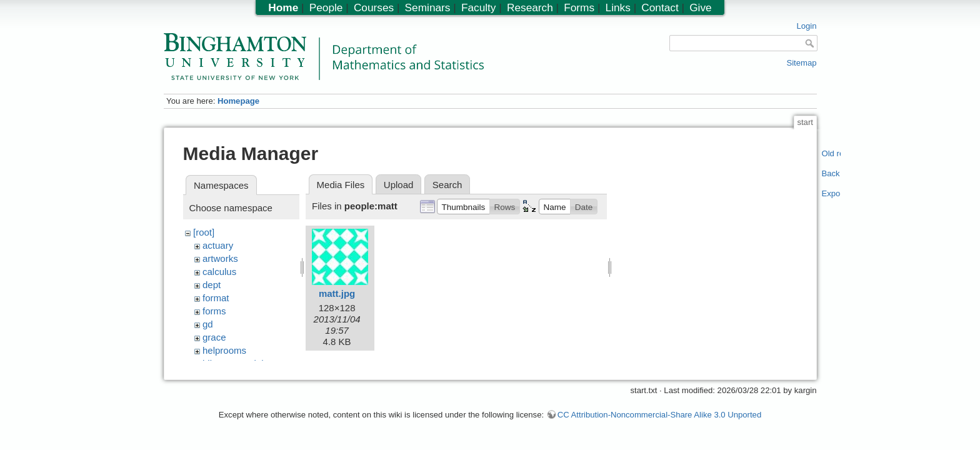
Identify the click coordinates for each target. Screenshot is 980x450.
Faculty (479, 7)
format (216, 298)
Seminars (428, 7)
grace (214, 337)
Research (530, 7)
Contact (660, 7)
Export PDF (832, 193)
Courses (374, 7)
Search (447, 185)
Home (283, 7)
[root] (204, 232)
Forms (579, 7)
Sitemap (801, 63)
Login (806, 26)
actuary (218, 245)
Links (618, 7)
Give (700, 7)
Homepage (238, 101)
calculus (219, 272)
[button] (463, 206)
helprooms (224, 350)
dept (212, 285)
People (326, 7)
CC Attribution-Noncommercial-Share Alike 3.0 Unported (659, 421)
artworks (220, 258)
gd (208, 324)
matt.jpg (337, 293)
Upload (399, 185)
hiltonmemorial (233, 363)
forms (214, 311)
